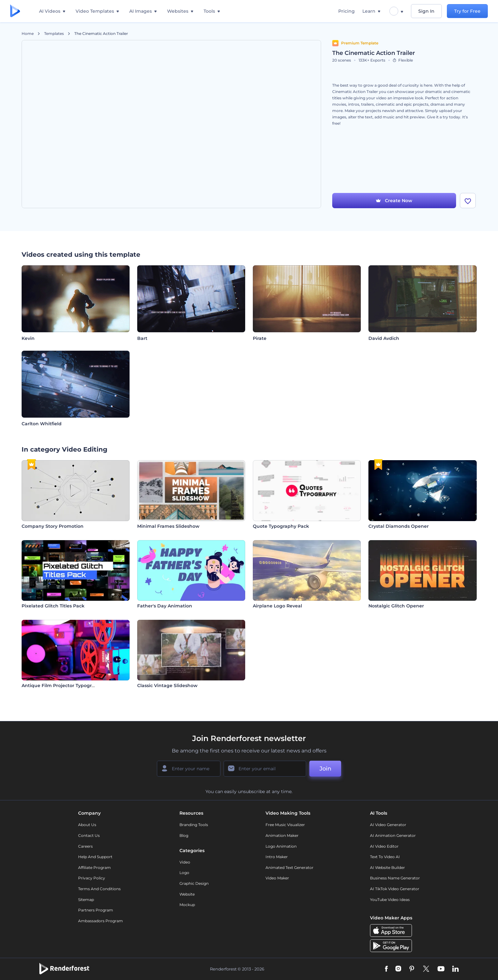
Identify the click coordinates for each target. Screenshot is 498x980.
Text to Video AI (385, 857)
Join (325, 769)
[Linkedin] (455, 969)
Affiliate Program (94, 867)
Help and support (95, 857)
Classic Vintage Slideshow (167, 685)
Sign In (426, 11)
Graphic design (194, 883)
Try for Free (467, 11)
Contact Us (89, 835)
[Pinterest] (412, 969)
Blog (184, 835)
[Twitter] (426, 969)
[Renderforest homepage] (15, 11)
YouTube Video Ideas (390, 900)
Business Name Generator (395, 878)
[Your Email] (265, 769)
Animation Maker (282, 835)
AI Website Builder (387, 867)
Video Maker (277, 878)
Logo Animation (281, 846)
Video (185, 862)
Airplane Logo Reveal (277, 606)
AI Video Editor (384, 846)
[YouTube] (441, 969)
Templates (54, 34)
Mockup (187, 905)
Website (187, 894)
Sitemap (86, 900)
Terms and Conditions (99, 889)
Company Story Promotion (53, 526)
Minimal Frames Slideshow (168, 526)
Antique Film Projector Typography (62, 685)
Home (28, 34)
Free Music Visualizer (285, 825)
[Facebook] (386, 969)
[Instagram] (398, 969)
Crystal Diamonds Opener (399, 526)
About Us (87, 825)
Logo (184, 873)
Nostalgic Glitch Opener (396, 606)
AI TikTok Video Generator (395, 889)
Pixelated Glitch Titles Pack (53, 606)
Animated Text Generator (289, 867)
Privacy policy (92, 878)
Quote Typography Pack (281, 526)
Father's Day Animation (165, 606)
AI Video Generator (388, 825)
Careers (85, 846)
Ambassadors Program (101, 921)
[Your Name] (189, 769)
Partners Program (96, 910)
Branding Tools (194, 825)
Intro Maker (277, 857)
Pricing (347, 11)
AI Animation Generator (393, 835)
